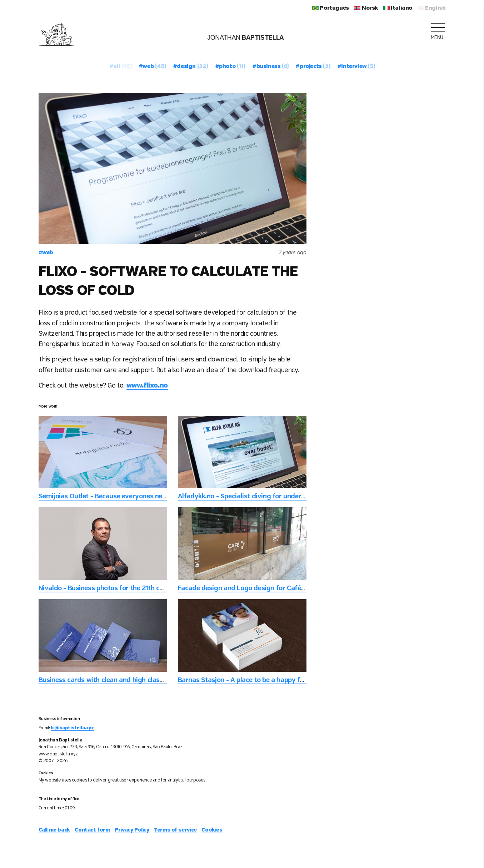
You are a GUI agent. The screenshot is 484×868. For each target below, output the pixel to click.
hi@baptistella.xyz (72, 728)
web (46, 253)
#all (120, 66)
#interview (356, 66)
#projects (313, 66)
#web (152, 66)
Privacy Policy (132, 830)
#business (270, 66)
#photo (230, 66)
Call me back (54, 830)
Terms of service (175, 830)
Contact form (92, 830)
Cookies (212, 830)
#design (190, 66)
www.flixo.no (147, 386)
